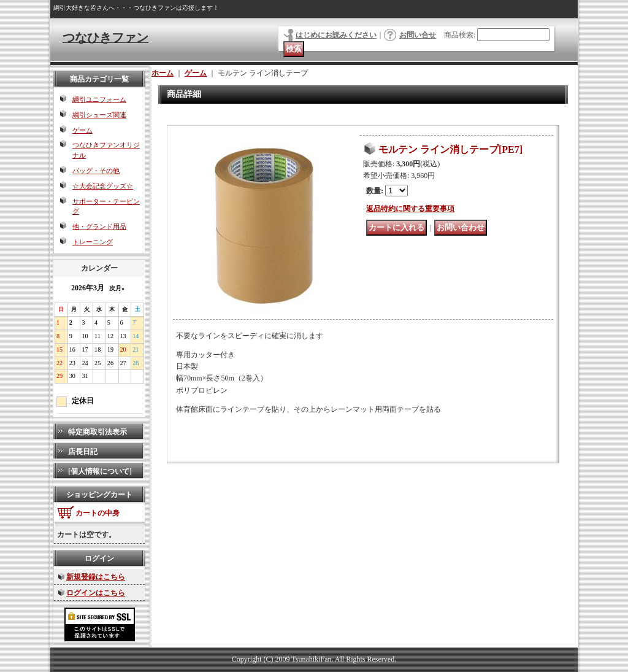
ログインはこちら (96, 593)
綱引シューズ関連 (99, 115)
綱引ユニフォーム (99, 99)
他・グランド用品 (99, 226)
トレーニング (93, 242)
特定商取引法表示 (98, 432)
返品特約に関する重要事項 (410, 209)
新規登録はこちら (96, 577)
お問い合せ (418, 35)
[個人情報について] (100, 471)
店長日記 (83, 452)
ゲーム (82, 130)
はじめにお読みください (336, 35)
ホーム (163, 73)
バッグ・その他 (96, 171)
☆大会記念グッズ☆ (103, 186)
